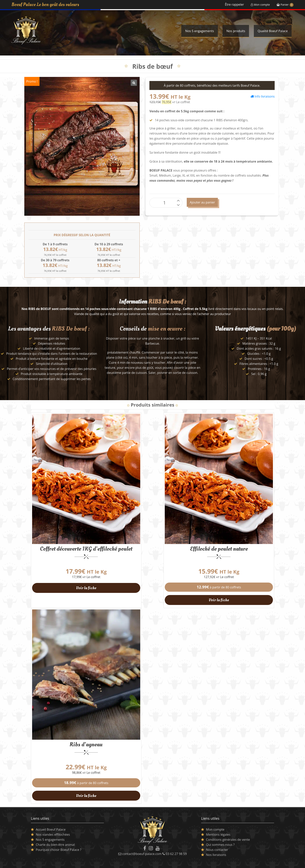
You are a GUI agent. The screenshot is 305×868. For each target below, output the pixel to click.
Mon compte (260, 5)
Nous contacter (217, 841)
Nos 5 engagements (200, 31)
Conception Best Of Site (260, 863)
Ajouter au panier (202, 202)
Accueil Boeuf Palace (51, 820)
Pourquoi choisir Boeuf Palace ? (59, 841)
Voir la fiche (84, 584)
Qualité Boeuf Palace (273, 31)
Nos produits (236, 31)
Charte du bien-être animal (55, 836)
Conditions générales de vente (228, 831)
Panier (285, 5)
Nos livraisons (216, 846)
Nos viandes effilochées (53, 826)
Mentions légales (218, 826)
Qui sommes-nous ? (220, 836)
